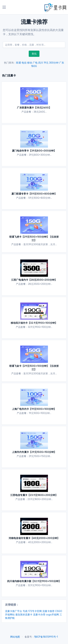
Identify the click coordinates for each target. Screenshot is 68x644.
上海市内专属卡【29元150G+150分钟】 (34, 452)
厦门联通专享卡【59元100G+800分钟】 (34, 194)
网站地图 (15, 637)
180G (34, 66)
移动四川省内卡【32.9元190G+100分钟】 (34, 323)
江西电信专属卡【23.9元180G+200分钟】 (34, 495)
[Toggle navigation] (4, 7)
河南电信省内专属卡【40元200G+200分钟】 (34, 538)
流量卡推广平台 (13, 611)
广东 (62, 63)
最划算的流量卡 (24, 614)
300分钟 (54, 63)
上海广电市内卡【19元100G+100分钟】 (34, 409)
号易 (25, 611)
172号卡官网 (35, 611)
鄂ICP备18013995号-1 (46, 637)
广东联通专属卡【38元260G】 (34, 108)
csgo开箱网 (52, 614)
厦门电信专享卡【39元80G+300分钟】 (34, 151)
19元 (46, 63)
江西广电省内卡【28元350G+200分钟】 (34, 280)
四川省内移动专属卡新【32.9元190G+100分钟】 (34, 581)
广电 (35, 63)
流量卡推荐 (48, 611)
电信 (24, 63)
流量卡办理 (39, 614)
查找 (34, 54)
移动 (30, 63)
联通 (19, 63)
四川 (41, 63)
